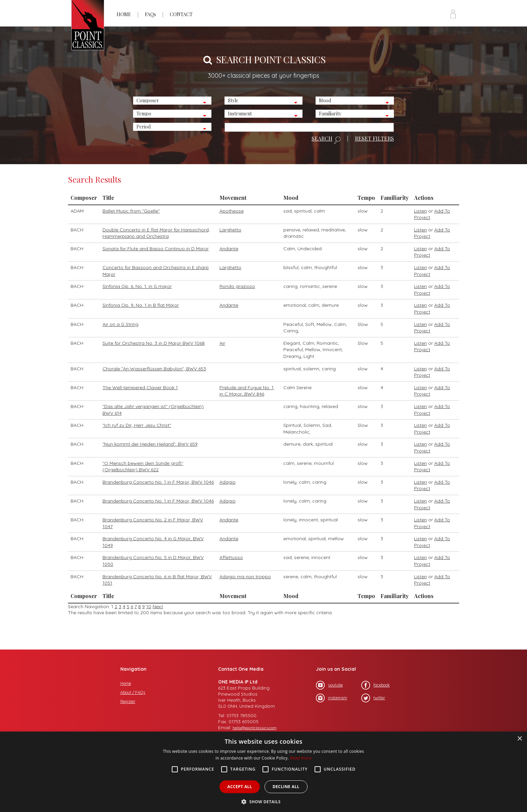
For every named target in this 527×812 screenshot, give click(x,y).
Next (158, 606)
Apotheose (232, 211)
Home (126, 683)
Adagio (228, 482)
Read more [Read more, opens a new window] (301, 758)
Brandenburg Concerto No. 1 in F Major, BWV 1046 (158, 482)
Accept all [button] (240, 787)
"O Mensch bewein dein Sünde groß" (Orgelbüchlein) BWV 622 (143, 467)
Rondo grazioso (237, 286)
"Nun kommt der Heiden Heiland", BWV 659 (150, 444)
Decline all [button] (286, 787)
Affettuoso (231, 557)
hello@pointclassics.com (255, 728)
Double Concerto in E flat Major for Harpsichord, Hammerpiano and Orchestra (156, 233)
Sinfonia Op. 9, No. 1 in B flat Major (141, 305)
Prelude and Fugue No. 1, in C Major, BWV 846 (247, 391)
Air (222, 343)
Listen (420, 211)
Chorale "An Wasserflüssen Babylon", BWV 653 (154, 369)
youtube (329, 685)
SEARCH (326, 140)
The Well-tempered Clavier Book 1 (140, 387)
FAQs (150, 14)
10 (149, 606)
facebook (376, 685)
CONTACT (181, 14)
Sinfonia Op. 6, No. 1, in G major (137, 286)
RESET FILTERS (374, 139)
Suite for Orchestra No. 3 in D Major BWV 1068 (154, 343)
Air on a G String (120, 324)
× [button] (519, 739)
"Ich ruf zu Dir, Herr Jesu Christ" (137, 425)
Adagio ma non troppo (245, 577)
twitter (373, 698)
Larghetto (230, 230)
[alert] (263, 772)
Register (128, 702)
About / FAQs (133, 692)
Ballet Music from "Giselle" (131, 211)
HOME (124, 14)
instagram (332, 698)
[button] (263, 801)
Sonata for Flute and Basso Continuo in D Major (156, 249)
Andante (229, 249)
